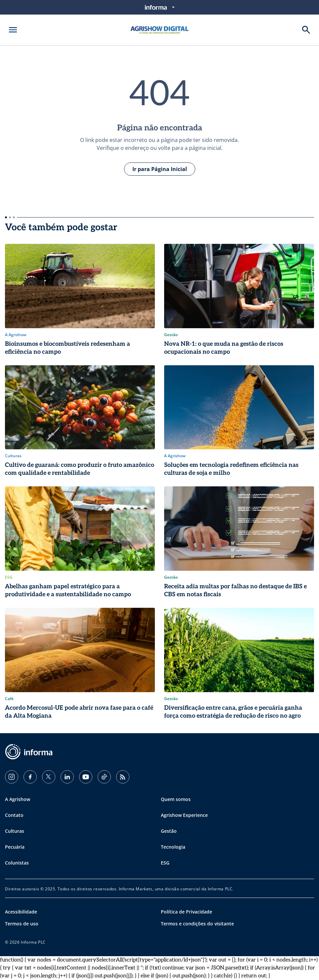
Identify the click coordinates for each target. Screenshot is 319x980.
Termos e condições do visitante (197, 924)
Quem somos (176, 799)
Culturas (15, 831)
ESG (165, 863)
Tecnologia (173, 847)
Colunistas (17, 863)
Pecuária (15, 847)
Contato (14, 815)
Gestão (169, 831)
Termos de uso (22, 924)
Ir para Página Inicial (160, 169)
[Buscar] (306, 30)
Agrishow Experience (184, 815)
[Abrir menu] (13, 30)
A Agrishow (18, 799)
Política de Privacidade (186, 912)
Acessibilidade (21, 912)
